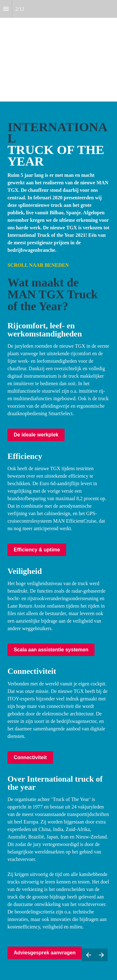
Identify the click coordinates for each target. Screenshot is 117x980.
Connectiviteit (30, 757)
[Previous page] (88, 955)
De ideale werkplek (36, 435)
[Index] (6, 9)
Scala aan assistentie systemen (51, 650)
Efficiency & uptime (37, 550)
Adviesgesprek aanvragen (45, 953)
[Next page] (101, 955)
